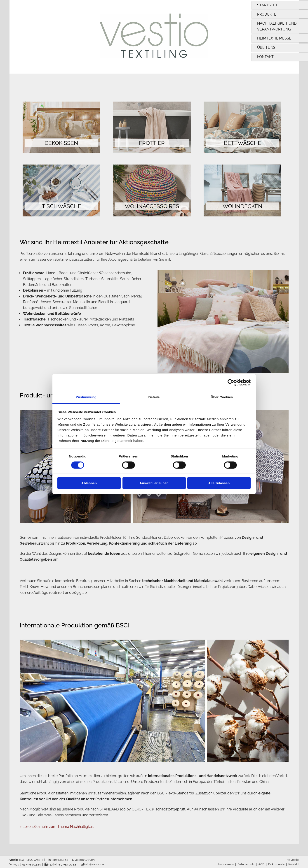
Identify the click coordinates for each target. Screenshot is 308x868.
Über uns (266, 48)
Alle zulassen (219, 483)
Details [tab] (154, 397)
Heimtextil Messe (274, 38)
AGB (261, 864)
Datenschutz (246, 864)
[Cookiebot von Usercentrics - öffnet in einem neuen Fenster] (231, 382)
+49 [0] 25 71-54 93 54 (25, 864)
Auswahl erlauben (154, 483)
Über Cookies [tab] (222, 397)
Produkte (267, 14)
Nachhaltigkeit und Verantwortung (277, 26)
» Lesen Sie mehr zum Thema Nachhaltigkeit (57, 827)
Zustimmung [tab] (86, 397)
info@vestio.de (92, 864)
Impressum (226, 864)
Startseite (268, 5)
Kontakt (265, 57)
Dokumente (276, 864)
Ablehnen (89, 483)
